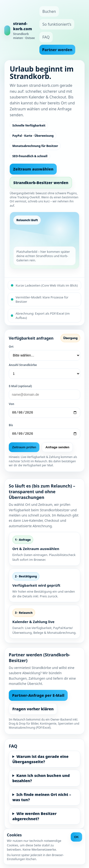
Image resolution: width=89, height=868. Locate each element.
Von (12, 404)
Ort (11, 347)
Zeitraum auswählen (33, 169)
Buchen (49, 11)
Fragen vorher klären (33, 710)
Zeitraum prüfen (24, 449)
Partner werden (57, 50)
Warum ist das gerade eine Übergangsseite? (40, 761)
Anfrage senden (57, 449)
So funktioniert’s (57, 24)
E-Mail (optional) (20, 386)
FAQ (46, 37)
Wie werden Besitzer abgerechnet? (35, 818)
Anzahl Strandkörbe (23, 365)
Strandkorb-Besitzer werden (41, 183)
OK (76, 837)
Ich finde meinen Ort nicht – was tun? (42, 799)
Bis (11, 426)
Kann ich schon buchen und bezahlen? (41, 780)
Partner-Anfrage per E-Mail (38, 697)
